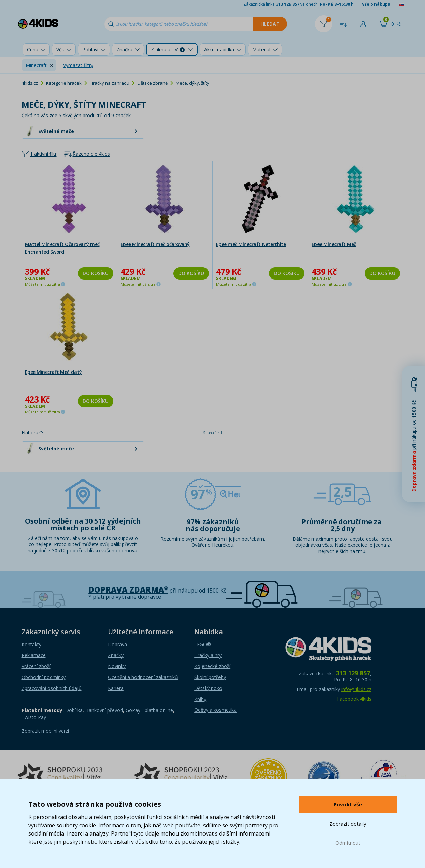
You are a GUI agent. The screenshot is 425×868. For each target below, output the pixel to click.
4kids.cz (30, 83)
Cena (33, 49)
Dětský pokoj (209, 688)
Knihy (200, 699)
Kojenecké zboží (212, 666)
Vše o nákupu (376, 4)
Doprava (117, 644)
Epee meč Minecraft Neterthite (251, 244)
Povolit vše (348, 804)
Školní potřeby (210, 677)
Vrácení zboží (36, 666)
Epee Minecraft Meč (334, 244)
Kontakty (31, 644)
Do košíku (96, 273)
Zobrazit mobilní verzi (45, 731)
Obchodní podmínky (44, 677)
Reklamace (34, 655)
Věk (60, 49)
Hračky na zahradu (110, 83)
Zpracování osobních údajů (52, 688)
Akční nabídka (219, 49)
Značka (124, 49)
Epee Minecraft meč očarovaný (155, 244)
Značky (116, 655)
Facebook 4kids (354, 699)
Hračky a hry (208, 655)
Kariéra (116, 688)
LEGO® (203, 644)
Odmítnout (348, 843)
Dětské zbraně (153, 83)
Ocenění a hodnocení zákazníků (143, 677)
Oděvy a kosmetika (215, 710)
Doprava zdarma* (128, 590)
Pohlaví (90, 49)
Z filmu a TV (168, 49)
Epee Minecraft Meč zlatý (53, 372)
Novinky (117, 666)
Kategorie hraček (64, 83)
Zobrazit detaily (348, 824)
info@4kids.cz (356, 689)
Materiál (261, 49)
